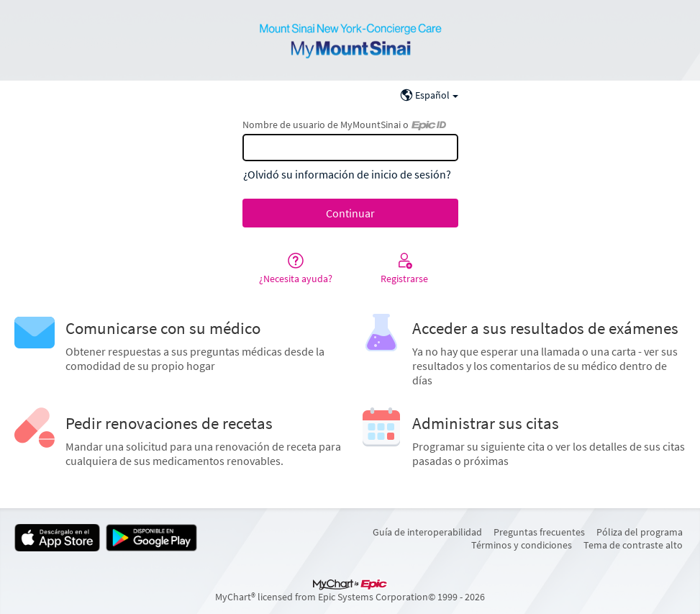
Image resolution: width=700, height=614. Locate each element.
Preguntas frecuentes (539, 532)
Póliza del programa (640, 532)
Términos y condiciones (522, 545)
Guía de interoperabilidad (427, 532)
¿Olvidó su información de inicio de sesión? (347, 174)
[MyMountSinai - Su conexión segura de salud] (350, 40)
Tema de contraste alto (633, 545)
